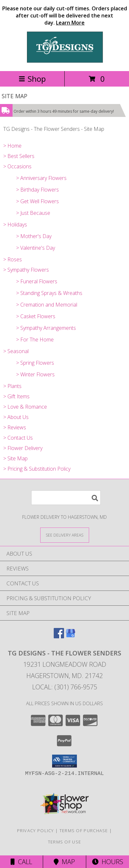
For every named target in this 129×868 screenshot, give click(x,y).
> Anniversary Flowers (41, 178)
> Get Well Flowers (37, 201)
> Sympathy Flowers (26, 270)
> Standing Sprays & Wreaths (49, 293)
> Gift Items (16, 396)
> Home (12, 146)
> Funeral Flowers (37, 281)
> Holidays (15, 225)
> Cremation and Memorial (47, 305)
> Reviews (15, 427)
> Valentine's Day (36, 248)
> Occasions (17, 166)
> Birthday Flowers (37, 190)
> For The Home (35, 340)
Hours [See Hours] (108, 862)
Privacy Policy (36, 831)
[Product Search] (66, 498)
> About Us (16, 417)
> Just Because (33, 213)
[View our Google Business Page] (70, 636)
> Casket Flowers (36, 316)
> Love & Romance (25, 407)
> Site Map (15, 458)
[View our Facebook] (59, 636)
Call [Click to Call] (21, 862)
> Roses (13, 259)
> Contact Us (18, 438)
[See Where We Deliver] (65, 535)
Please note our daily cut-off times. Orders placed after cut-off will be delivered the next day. (65, 16)
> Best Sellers (19, 156)
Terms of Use (65, 842)
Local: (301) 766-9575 (65, 687)
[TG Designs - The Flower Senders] (65, 62)
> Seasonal (16, 351)
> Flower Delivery (23, 448)
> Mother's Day (34, 236)
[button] (64, 761)
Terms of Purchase (84, 831)
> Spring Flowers (35, 363)
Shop (32, 79)
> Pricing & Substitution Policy (37, 469)
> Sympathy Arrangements (46, 328)
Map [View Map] (64, 862)
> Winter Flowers (35, 374)
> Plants (12, 386)
